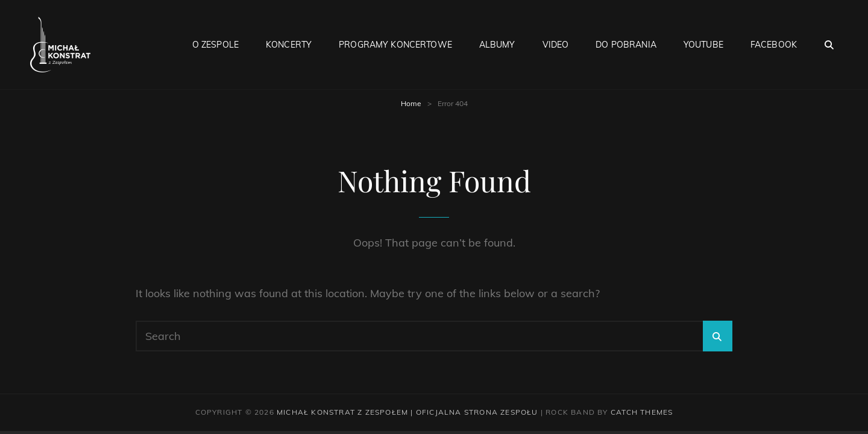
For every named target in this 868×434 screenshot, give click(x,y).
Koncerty (289, 45)
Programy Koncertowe (395, 45)
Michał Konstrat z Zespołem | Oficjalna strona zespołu (407, 412)
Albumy (497, 45)
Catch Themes (642, 412)
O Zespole (215, 45)
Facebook (774, 45)
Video (556, 45)
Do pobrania (626, 45)
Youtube (703, 45)
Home (411, 103)
